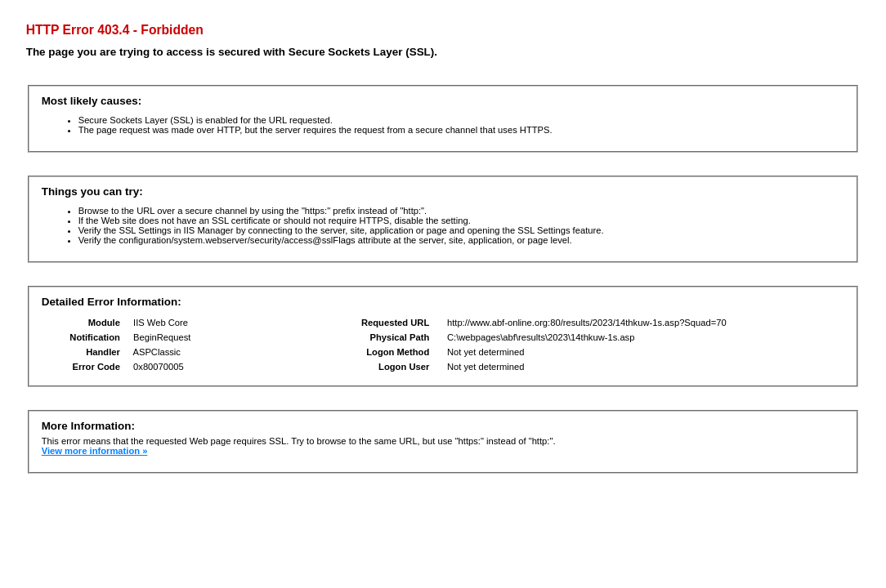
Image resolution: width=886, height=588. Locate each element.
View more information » (95, 451)
